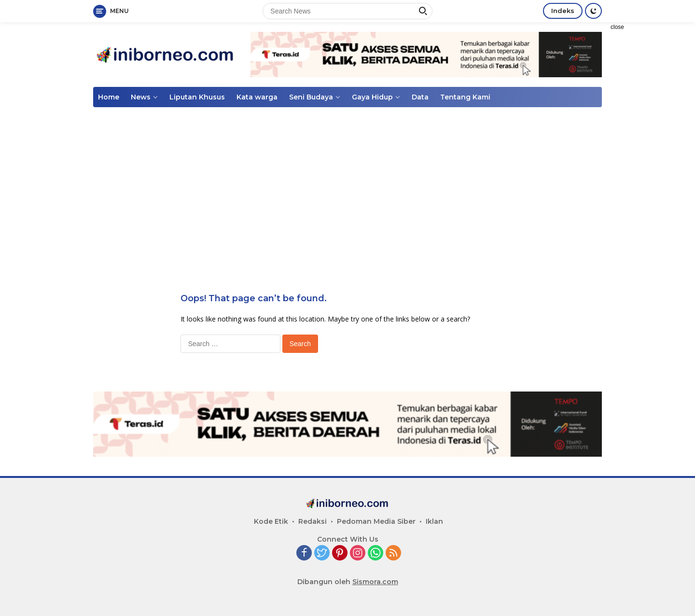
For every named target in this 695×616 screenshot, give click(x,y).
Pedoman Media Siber (376, 521)
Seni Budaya (311, 97)
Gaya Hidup (372, 97)
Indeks (563, 11)
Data (420, 97)
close (617, 27)
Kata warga (257, 97)
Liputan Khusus (197, 97)
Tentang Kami (465, 97)
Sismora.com (375, 582)
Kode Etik (271, 521)
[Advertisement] (652, 167)
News (141, 97)
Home (109, 97)
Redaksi (313, 521)
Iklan (434, 521)
